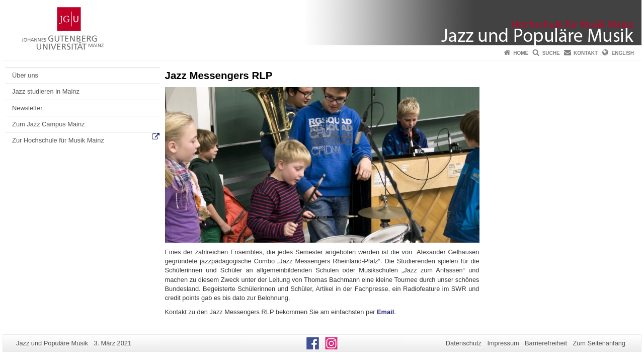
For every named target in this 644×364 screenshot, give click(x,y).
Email (385, 312)
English (623, 53)
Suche (551, 53)
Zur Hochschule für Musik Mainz (58, 140)
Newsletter (27, 108)
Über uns (25, 75)
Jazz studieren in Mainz (46, 91)
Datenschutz (464, 343)
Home (521, 53)
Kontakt (586, 53)
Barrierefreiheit (546, 343)
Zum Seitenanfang (599, 343)
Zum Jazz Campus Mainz (48, 124)
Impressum (503, 343)
